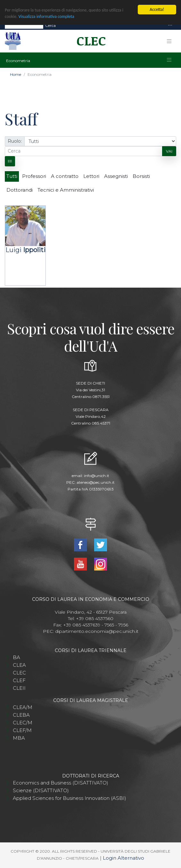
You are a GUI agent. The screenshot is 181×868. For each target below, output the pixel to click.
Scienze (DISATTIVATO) (41, 790)
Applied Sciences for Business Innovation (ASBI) (70, 798)
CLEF (19, 680)
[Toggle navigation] (170, 25)
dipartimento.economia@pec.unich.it (97, 631)
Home (16, 74)
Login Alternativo (123, 858)
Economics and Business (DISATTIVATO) (61, 783)
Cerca (50, 25)
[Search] (24, 26)
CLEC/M (23, 723)
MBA (19, 738)
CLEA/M (23, 707)
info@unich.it (97, 476)
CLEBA (21, 715)
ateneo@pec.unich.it (96, 482)
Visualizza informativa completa (46, 16)
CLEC (19, 673)
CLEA (19, 665)
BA (16, 657)
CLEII (19, 688)
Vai (169, 151)
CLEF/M (22, 730)
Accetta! (157, 9)
